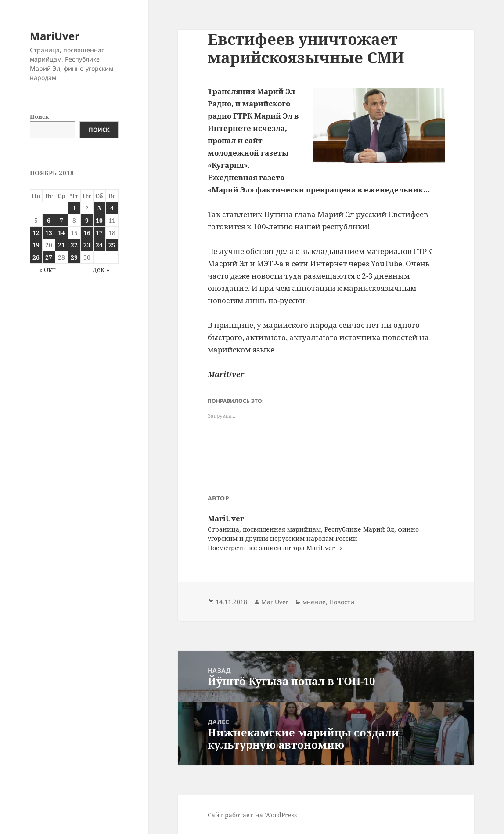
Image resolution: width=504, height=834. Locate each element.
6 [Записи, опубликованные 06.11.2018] (49, 220)
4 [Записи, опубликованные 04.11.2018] (112, 208)
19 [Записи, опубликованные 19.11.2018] (36, 245)
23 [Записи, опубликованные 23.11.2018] (87, 245)
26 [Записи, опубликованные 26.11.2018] (36, 257)
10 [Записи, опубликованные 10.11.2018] (99, 220)
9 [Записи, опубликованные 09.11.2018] (87, 220)
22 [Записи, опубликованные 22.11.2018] (74, 245)
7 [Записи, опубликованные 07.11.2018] (61, 220)
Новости (342, 602)
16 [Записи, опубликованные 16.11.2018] (87, 233)
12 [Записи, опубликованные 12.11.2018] (36, 233)
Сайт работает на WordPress (252, 815)
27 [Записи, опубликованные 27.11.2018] (49, 257)
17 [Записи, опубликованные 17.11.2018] (99, 233)
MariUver (55, 36)
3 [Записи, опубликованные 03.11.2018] (99, 208)
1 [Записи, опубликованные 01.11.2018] (74, 208)
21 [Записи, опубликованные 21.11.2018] (61, 245)
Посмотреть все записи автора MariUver (272, 548)
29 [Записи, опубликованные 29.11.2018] (74, 257)
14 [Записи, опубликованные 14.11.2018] (61, 233)
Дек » (101, 270)
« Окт (47, 270)
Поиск (39, 116)
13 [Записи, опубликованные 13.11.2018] (49, 233)
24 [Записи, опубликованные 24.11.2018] (99, 245)
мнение (314, 602)
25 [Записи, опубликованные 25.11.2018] (112, 245)
